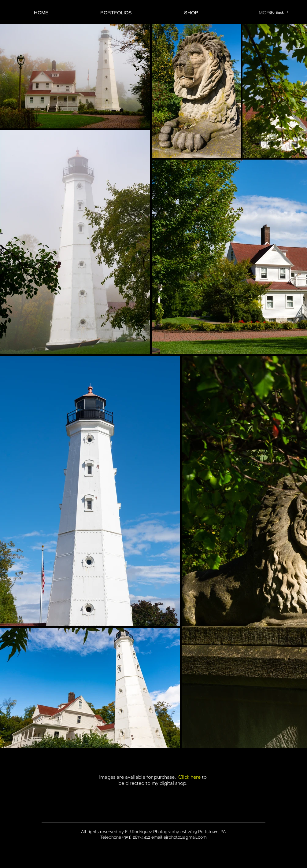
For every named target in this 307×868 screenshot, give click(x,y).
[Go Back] (279, 12)
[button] (116, 13)
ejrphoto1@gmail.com (185, 837)
